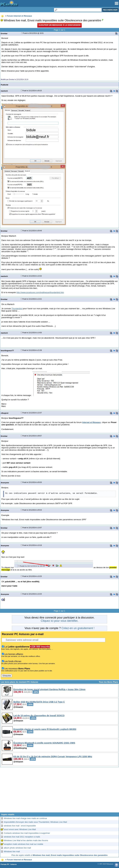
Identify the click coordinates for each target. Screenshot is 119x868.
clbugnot (5, 413)
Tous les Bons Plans (109, 682)
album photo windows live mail (17, 848)
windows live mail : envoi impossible (20, 826)
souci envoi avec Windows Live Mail (20, 829)
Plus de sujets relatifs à (59, 855)
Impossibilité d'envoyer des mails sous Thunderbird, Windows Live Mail (35, 822)
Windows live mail (12, 851)
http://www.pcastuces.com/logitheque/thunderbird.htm (40, 292)
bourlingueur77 (7, 350)
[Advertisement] (59, 791)
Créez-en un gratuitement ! (78, 628)
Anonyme (5, 483)
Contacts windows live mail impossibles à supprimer (27, 833)
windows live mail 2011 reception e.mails (22, 837)
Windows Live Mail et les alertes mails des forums (26, 840)
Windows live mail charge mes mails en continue (25, 818)
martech (4, 91)
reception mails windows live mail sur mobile (24, 844)
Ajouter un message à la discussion (59, 25)
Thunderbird (17, 309)
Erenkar (4, 33)
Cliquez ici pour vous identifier (59, 621)
